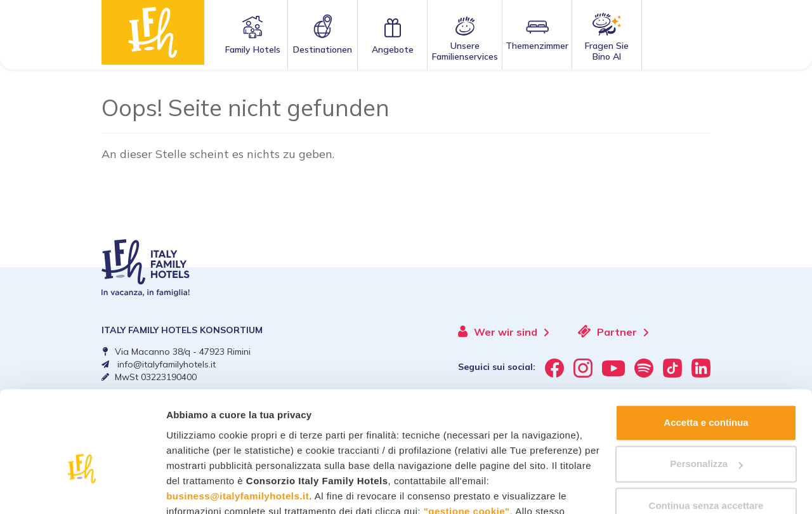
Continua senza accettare (706, 433)
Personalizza (706, 391)
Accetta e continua (706, 350)
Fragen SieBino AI (607, 51)
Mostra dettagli (200, 489)
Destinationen (323, 49)
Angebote (393, 49)
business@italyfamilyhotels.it (238, 424)
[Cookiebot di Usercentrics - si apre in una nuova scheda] (82, 489)
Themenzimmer (537, 46)
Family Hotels (253, 49)
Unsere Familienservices (465, 51)
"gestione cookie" (467, 439)
